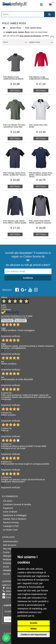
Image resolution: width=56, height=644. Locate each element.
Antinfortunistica (10, 541)
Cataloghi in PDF (11, 526)
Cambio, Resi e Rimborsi (15, 519)
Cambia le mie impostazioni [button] (34, 635)
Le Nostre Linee (10, 530)
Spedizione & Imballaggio (15, 515)
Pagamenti (8, 508)
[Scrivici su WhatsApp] (6, 638)
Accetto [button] (34, 623)
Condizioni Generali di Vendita (17, 504)
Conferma (28, 278)
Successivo (21, 321)
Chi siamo (8, 501)
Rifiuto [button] (34, 629)
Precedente (7, 321)
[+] (52, 36)
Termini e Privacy (11, 523)
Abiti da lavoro (10, 545)
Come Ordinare (10, 512)
